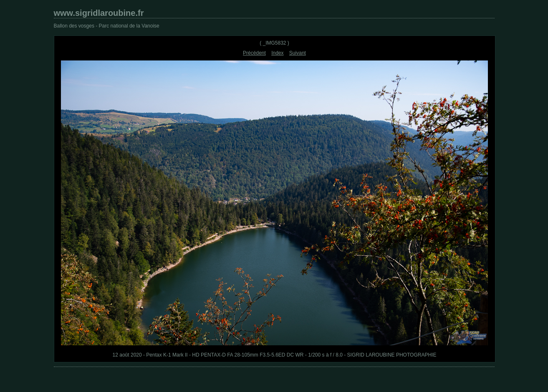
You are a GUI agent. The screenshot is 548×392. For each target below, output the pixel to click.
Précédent (254, 53)
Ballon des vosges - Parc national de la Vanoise (107, 26)
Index (277, 53)
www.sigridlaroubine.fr (99, 13)
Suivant (298, 53)
